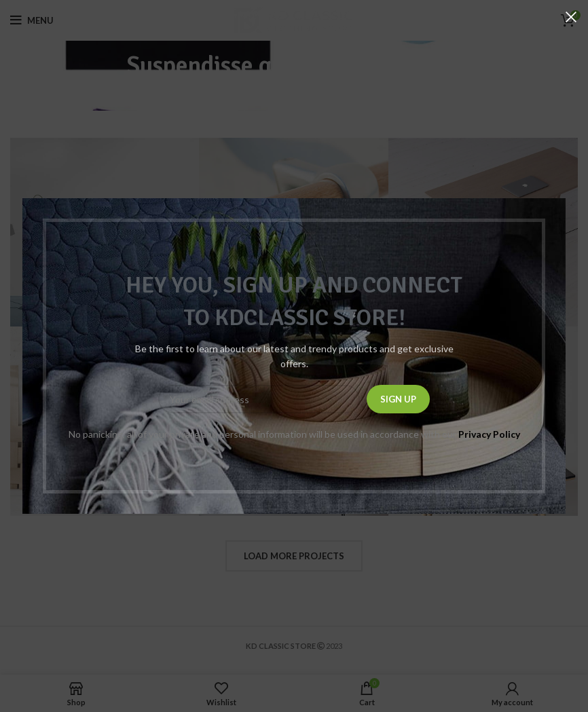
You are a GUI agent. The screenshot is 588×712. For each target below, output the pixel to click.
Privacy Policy (489, 434)
